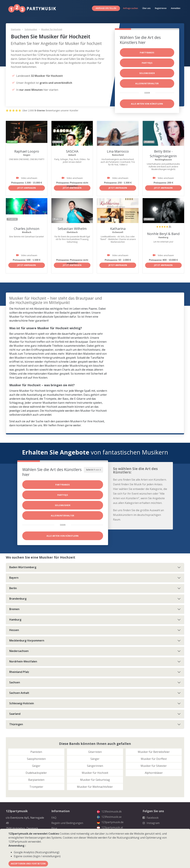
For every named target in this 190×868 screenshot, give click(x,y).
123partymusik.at (110, 827)
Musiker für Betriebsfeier (154, 752)
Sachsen (15, 682)
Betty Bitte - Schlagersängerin (163, 154)
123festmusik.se (109, 817)
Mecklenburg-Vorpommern (27, 640)
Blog (54, 828)
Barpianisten (36, 780)
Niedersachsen (19, 651)
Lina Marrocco (118, 151)
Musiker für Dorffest (154, 759)
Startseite (16, 29)
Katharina (118, 229)
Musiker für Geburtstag (95, 780)
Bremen (14, 609)
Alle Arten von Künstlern (147, 104)
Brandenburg (18, 599)
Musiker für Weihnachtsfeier (95, 787)
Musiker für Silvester (154, 766)
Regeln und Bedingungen (67, 823)
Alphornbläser (154, 773)
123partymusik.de (110, 822)
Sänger (95, 759)
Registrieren (161, 8)
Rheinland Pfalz (19, 672)
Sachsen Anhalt (19, 693)
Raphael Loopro (27, 151)
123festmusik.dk (109, 811)
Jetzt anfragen (27, 188)
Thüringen (16, 724)
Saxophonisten (36, 759)
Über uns (146, 8)
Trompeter (36, 787)
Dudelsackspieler (36, 773)
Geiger (36, 766)
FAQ (54, 818)
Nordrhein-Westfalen (23, 661)
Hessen (14, 630)
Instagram (151, 823)
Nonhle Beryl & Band (163, 234)
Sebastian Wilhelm (72, 229)
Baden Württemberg (23, 567)
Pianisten (36, 752)
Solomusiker (31, 29)
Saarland (15, 714)
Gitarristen (95, 752)
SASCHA (72, 151)
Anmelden (176, 8)
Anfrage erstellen (106, 8)
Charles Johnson (27, 229)
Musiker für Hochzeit (52, 29)
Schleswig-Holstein (22, 703)
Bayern (14, 578)
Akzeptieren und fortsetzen (28, 864)
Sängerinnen (95, 766)
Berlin (13, 588)
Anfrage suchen (130, 8)
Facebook (151, 818)
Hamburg (15, 620)
